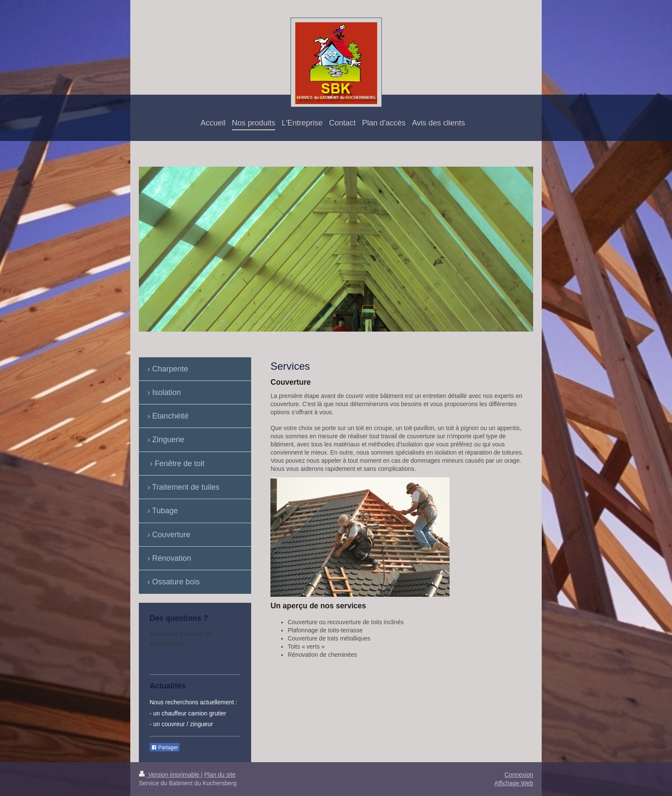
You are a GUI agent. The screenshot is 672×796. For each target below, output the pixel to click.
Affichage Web (514, 783)
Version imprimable (170, 775)
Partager (165, 748)
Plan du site (220, 775)
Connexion (519, 775)
